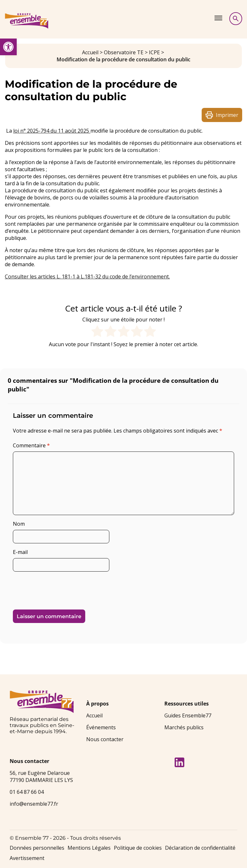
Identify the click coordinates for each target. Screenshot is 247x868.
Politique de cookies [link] (138, 848)
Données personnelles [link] (37, 848)
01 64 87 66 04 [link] (27, 792)
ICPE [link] (154, 52)
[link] (8, 47)
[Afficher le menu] (218, 18)
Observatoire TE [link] (124, 52)
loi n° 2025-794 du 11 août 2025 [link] (52, 131)
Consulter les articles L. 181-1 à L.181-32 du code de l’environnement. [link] (87, 276)
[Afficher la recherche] (236, 19)
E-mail (20, 552)
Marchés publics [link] (184, 727)
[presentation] (57, 588)
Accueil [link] (90, 52)
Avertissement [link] (27, 858)
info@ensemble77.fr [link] (34, 804)
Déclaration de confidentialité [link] (200, 848)
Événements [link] (101, 727)
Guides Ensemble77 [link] (188, 715)
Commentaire (31, 445)
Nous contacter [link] (105, 739)
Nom (19, 524)
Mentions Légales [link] (89, 848)
